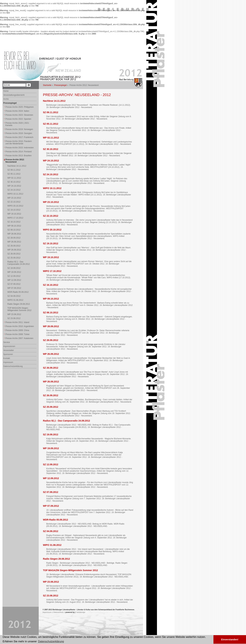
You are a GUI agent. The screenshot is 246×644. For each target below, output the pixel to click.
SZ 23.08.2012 (51, 596)
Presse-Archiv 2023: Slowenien (19, 115)
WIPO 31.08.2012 (52, 545)
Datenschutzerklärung (13, 366)
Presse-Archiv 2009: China (17, 330)
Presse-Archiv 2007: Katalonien (19, 338)
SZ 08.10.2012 (51, 313)
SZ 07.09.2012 (51, 492)
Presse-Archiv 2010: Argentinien (20, 326)
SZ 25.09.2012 (51, 407)
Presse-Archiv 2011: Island (17, 322)
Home (6, 91)
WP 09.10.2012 (51, 299)
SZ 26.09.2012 (51, 368)
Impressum (8, 362)
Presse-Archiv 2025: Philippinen (20, 107)
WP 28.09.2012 (51, 326)
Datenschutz (58, 612)
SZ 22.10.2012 (51, 216)
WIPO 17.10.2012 (52, 271)
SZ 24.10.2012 (51, 174)
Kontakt (7, 358)
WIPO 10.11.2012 (52, 188)
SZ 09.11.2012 (51, 112)
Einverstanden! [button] (230, 640)
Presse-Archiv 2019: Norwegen (19, 129)
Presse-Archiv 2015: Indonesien (20, 148)
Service (7, 342)
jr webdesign (80, 612)
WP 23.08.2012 (51, 582)
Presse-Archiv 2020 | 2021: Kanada (18, 124)
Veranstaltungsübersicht (14, 95)
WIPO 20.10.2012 (52, 230)
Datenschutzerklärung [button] (51, 641)
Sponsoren (8, 354)
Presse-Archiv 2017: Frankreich (19, 137)
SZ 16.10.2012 (51, 285)
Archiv (6, 99)
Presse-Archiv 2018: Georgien (19, 133)
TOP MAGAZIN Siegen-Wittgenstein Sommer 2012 (71, 570)
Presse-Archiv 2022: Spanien (18, 119)
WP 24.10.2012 (51, 161)
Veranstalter (9, 350)
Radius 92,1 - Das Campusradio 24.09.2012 (67, 421)
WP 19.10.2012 (51, 257)
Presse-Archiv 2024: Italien (17, 111)
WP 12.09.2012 (51, 478)
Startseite (47, 85)
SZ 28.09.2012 (51, 340)
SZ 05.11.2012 (51, 124)
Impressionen (9, 346)
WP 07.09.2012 (51, 506)
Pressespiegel (60, 85)
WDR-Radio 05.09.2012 (56, 520)
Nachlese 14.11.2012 (54, 101)
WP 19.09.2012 (51, 448)
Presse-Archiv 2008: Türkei (18, 334)
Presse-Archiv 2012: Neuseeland (15, 161)
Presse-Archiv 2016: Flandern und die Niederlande (19, 142)
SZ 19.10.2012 (51, 243)
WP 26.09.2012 (51, 354)
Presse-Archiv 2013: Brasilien (19, 156)
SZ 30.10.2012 (51, 149)
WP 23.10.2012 (51, 202)
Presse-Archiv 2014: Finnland (19, 152)
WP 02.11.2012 (51, 138)
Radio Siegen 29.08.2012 (57, 559)
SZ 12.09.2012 (51, 464)
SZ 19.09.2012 (51, 434)
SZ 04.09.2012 (51, 531)
